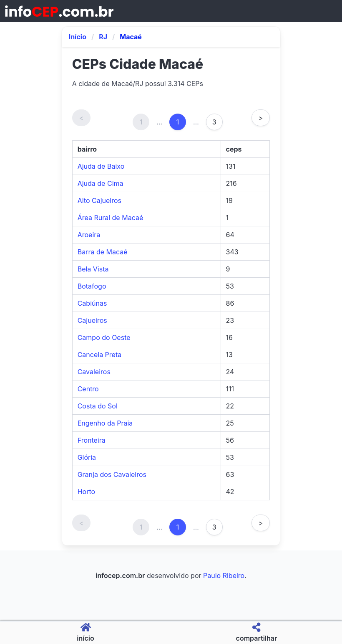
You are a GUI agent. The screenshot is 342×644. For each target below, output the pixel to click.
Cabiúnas (92, 303)
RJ (103, 37)
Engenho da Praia (105, 423)
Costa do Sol (98, 406)
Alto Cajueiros (99, 200)
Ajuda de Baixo (101, 166)
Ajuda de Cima (101, 183)
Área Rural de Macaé (111, 218)
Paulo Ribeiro (224, 576)
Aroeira (89, 235)
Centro (88, 389)
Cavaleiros (94, 372)
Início (78, 37)
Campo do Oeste (104, 337)
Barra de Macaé (103, 252)
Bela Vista (93, 269)
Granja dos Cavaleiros (112, 474)
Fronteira (92, 440)
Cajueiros (92, 320)
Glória (87, 457)
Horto (86, 492)
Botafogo (92, 286)
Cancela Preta (100, 355)
